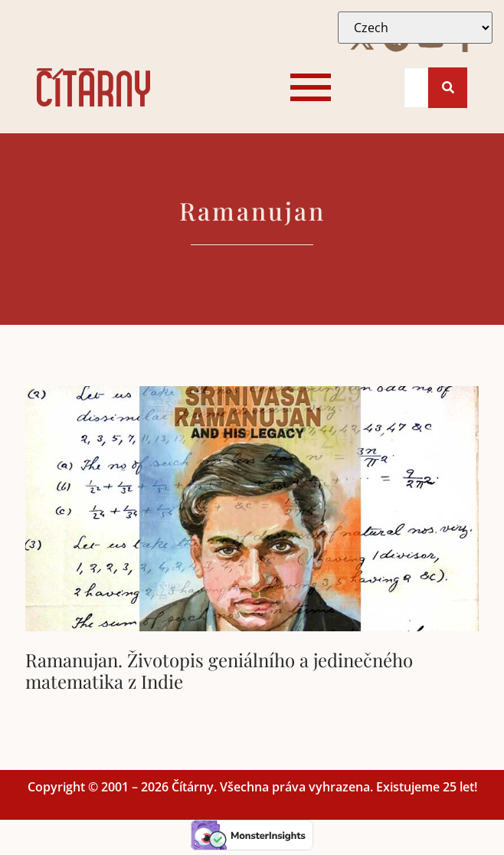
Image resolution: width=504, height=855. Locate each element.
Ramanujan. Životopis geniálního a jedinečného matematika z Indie (219, 671)
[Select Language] (415, 28)
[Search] (416, 88)
